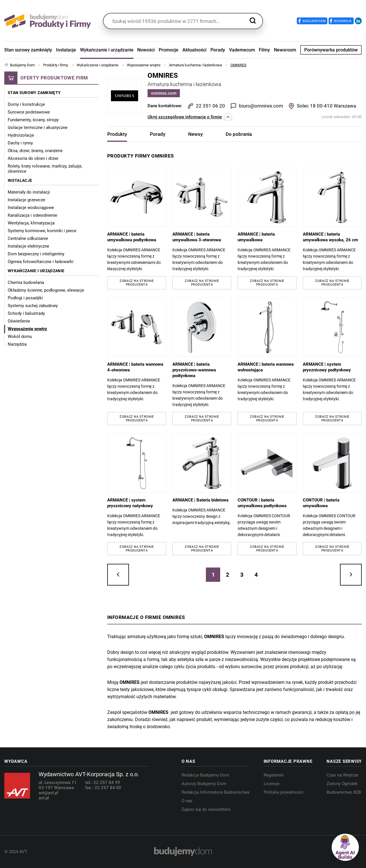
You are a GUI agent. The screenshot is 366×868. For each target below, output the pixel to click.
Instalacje (66, 50)
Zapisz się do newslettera (206, 809)
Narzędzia (17, 344)
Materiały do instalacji (29, 192)
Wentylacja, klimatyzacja (31, 223)
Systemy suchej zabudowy (33, 306)
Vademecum (242, 50)
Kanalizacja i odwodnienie (32, 215)
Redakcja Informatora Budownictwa (215, 792)
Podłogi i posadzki (25, 298)
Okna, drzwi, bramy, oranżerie (35, 151)
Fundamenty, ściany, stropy (33, 120)
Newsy (195, 134)
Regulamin (274, 775)
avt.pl (44, 798)
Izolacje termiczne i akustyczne (38, 128)
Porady (218, 50)
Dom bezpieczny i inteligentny (36, 254)
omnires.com (164, 93)
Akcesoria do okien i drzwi (33, 158)
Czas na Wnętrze (342, 775)
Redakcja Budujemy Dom (205, 775)
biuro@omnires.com (261, 106)
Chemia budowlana (26, 282)
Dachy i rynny (20, 143)
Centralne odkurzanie (28, 238)
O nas (187, 801)
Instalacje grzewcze (26, 200)
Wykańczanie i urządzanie (107, 50)
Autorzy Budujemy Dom (204, 784)
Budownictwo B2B (344, 792)
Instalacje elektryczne (28, 246)
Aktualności (194, 50)
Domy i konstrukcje (26, 104)
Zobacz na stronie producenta (137, 283)
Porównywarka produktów (331, 50)
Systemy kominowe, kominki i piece (42, 231)
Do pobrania (239, 134)
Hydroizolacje (21, 135)
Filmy (264, 50)
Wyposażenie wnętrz (27, 329)
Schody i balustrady (26, 313)
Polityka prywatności (284, 792)
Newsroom (285, 50)
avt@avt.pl (48, 793)
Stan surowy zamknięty (28, 50)
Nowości (146, 50)
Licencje (272, 784)
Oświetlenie (19, 321)
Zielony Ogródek (342, 784)
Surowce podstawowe (29, 112)
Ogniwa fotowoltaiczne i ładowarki (41, 262)
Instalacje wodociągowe (31, 208)
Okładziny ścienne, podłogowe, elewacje (46, 290)
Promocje (169, 50)
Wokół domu (20, 337)
